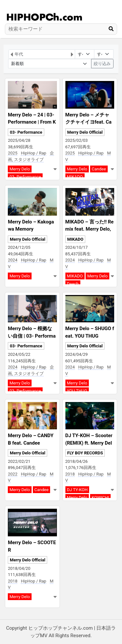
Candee (99, 169)
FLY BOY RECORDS (85, 453)
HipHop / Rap (34, 153)
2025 (13, 153)
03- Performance (26, 132)
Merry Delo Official (85, 132)
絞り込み (102, 64)
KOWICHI (100, 497)
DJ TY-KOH (77, 490)
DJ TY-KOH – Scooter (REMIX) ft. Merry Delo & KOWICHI (89, 443)
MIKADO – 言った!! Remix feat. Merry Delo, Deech (90, 229)
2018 (70, 474)
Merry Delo (20, 169)
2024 (13, 260)
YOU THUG (77, 391)
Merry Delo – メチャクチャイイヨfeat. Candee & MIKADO (88, 122)
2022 (13, 474)
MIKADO (75, 177)
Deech (73, 284)
